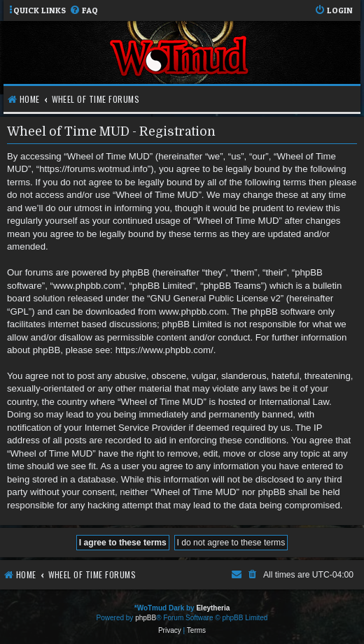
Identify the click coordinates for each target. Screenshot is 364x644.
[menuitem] (84, 11)
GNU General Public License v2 (216, 298)
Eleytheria (213, 608)
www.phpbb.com (193, 312)
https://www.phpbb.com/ (164, 350)
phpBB (146, 618)
